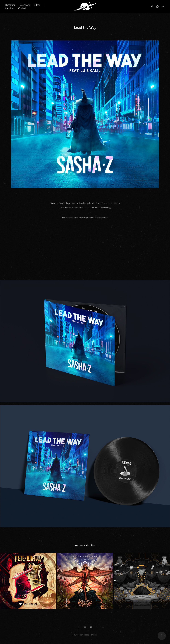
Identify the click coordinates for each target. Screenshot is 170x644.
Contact (22, 8)
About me (10, 8)
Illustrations (11, 5)
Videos (37, 5)
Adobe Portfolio (90, 635)
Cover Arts (25, 5)
